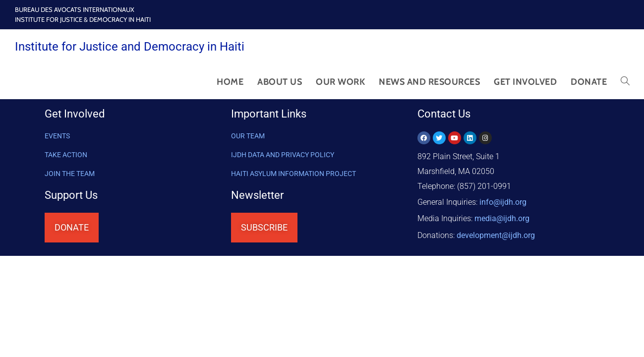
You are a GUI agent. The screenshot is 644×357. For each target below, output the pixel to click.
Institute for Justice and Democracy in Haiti (130, 47)
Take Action (66, 155)
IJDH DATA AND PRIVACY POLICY (283, 155)
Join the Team (70, 174)
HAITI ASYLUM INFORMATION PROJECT (293, 174)
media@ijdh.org (502, 216)
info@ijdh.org (503, 201)
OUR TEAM (248, 136)
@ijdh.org (496, 231)
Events (57, 136)
